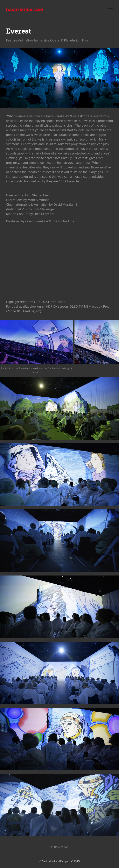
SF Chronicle (70, 181)
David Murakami (24, 10)
